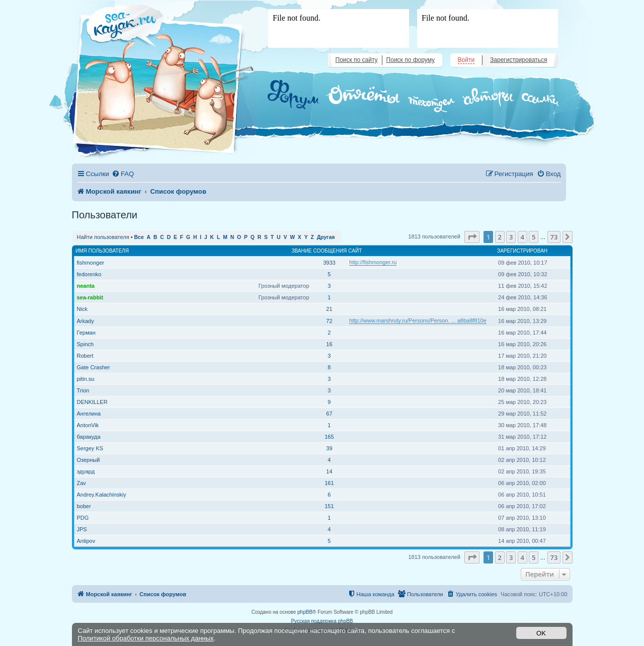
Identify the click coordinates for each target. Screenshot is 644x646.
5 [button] (534, 237)
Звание (301, 251)
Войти (466, 60)
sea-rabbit (90, 297)
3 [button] (511, 237)
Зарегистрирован (522, 251)
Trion (83, 390)
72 (329, 321)
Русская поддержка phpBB (322, 621)
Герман (86, 333)
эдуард (86, 471)
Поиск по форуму (411, 60)
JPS (82, 529)
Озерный (89, 460)
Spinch (86, 344)
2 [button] (500, 237)
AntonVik (88, 425)
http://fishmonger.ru (373, 262)
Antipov (86, 541)
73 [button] (554, 237)
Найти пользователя (103, 237)
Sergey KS (90, 448)
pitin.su (86, 379)
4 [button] (522, 237)
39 (329, 448)
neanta (86, 286)
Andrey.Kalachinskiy (102, 495)
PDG (83, 518)
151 (329, 506)
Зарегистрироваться (518, 60)
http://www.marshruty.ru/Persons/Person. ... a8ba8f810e (418, 320)
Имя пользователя (102, 251)
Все (139, 237)
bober (84, 506)
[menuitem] (123, 174)
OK (541, 633)
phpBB (305, 612)
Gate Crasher (94, 367)
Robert (85, 356)
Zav (82, 483)
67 (329, 414)
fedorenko (89, 274)
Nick (82, 309)
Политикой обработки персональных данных (146, 638)
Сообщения (330, 251)
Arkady (86, 321)
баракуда (89, 437)
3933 (329, 263)
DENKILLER (92, 402)
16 (329, 344)
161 (329, 483)
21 (329, 309)
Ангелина (89, 414)
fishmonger (91, 263)
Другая (326, 237)
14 (329, 471)
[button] (472, 237)
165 (329, 437)
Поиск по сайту (357, 60)
